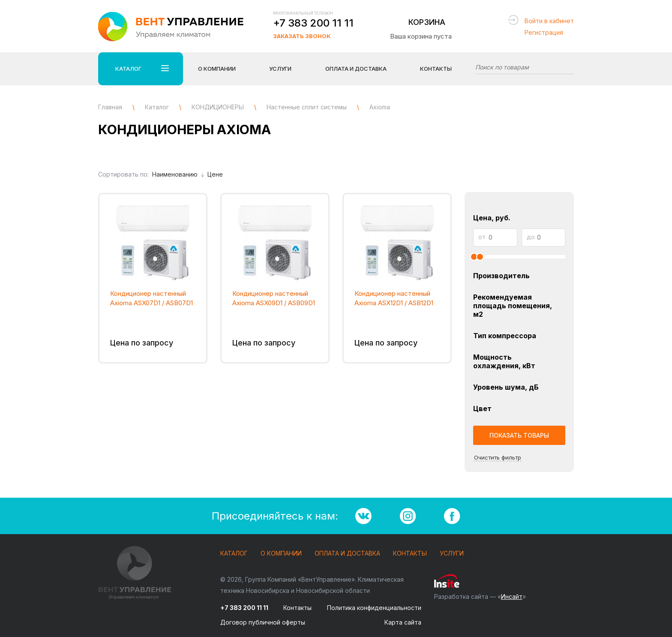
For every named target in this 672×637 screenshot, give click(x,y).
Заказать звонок (302, 36)
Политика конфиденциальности (374, 608)
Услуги (452, 554)
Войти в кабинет (549, 21)
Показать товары (519, 435)
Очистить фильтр (498, 457)
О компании (281, 554)
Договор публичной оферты (263, 622)
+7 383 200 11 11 (313, 23)
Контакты (436, 69)
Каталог (234, 554)
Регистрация (544, 32)
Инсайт (512, 596)
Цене (215, 174)
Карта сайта (403, 622)
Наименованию (178, 174)
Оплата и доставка (347, 554)
